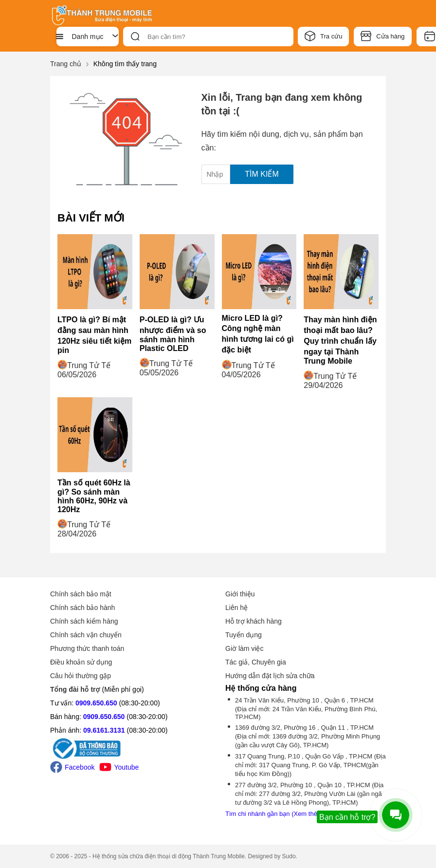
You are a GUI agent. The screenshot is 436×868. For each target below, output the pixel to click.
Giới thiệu (240, 594)
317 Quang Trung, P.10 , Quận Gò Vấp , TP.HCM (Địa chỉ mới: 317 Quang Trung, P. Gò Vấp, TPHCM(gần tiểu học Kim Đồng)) (310, 765)
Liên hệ (236, 608)
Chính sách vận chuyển (86, 635)
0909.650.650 (96, 703)
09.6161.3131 (104, 730)
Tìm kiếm (262, 174)
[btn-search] (135, 37)
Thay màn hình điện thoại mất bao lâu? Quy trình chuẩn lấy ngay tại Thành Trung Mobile (340, 340)
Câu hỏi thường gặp (81, 676)
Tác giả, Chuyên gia (256, 662)
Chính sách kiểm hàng (84, 621)
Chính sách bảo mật (81, 594)
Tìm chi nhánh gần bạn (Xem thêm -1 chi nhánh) (293, 814)
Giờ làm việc (244, 648)
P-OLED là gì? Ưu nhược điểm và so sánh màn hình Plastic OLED (173, 334)
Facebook (72, 767)
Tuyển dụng (244, 635)
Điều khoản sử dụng (81, 662)
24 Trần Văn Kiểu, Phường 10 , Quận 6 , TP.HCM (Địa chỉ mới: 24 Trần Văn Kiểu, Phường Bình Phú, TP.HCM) (306, 709)
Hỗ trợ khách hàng (254, 621)
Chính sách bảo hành (82, 608)
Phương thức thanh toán (87, 648)
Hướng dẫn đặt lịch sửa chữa (270, 676)
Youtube (119, 767)
